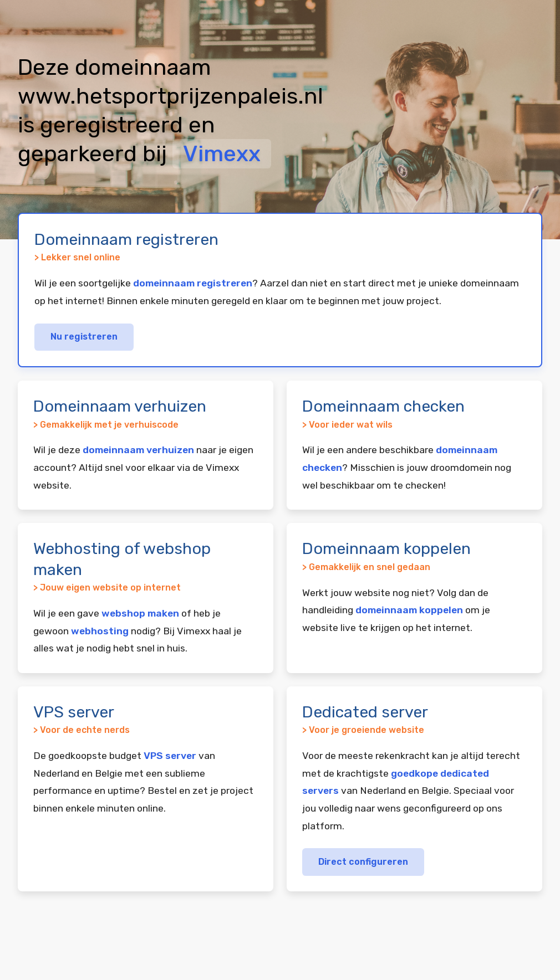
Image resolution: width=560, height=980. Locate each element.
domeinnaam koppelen (409, 610)
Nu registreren (84, 337)
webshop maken (140, 613)
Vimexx (222, 154)
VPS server (170, 756)
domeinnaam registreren (193, 283)
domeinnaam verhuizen (138, 450)
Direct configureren (363, 862)
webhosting (100, 631)
